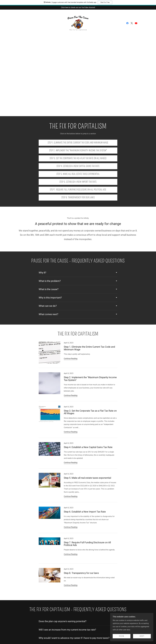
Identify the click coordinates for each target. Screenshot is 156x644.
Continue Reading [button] (71, 359)
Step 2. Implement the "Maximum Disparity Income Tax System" (78, 150)
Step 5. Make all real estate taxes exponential (78, 174)
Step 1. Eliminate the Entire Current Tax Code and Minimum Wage (78, 143)
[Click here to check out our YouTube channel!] (78, 8)
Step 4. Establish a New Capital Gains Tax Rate (78, 166)
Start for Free (105, 2)
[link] (78, 23)
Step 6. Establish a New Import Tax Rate (78, 182)
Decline (121, 636)
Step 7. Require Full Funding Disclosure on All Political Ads (78, 190)
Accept (142, 636)
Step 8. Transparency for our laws (78, 197)
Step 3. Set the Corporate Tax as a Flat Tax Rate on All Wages (78, 158)
